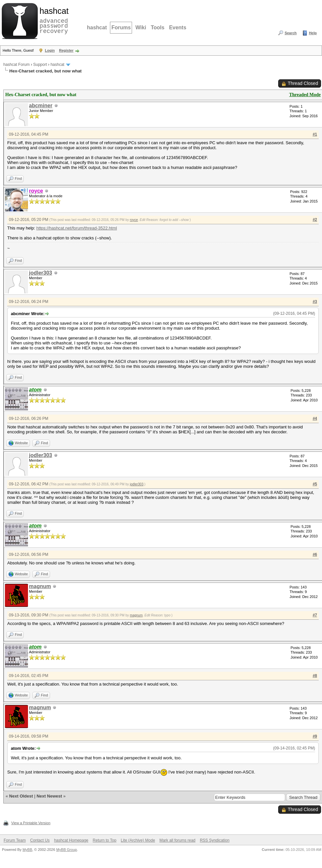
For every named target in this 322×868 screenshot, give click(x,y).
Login (50, 50)
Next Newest (49, 796)
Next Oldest (21, 796)
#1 (315, 134)
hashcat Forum (16, 65)
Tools (158, 27)
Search (291, 33)
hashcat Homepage (71, 840)
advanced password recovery (53, 20)
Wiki (141, 27)
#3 (315, 302)
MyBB (27, 850)
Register (66, 50)
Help (313, 33)
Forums (121, 27)
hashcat (97, 27)
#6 (315, 555)
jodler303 (40, 273)
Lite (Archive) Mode (138, 840)
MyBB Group (67, 850)
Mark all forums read (177, 840)
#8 (315, 676)
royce (134, 220)
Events (177, 27)
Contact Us (40, 840)
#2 (315, 220)
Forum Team (15, 840)
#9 (315, 736)
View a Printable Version (31, 823)
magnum (40, 586)
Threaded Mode (305, 95)
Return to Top (105, 840)
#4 (315, 419)
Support (40, 65)
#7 (315, 615)
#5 (315, 484)
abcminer (41, 106)
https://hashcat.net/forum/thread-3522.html (77, 228)
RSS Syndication (215, 840)
